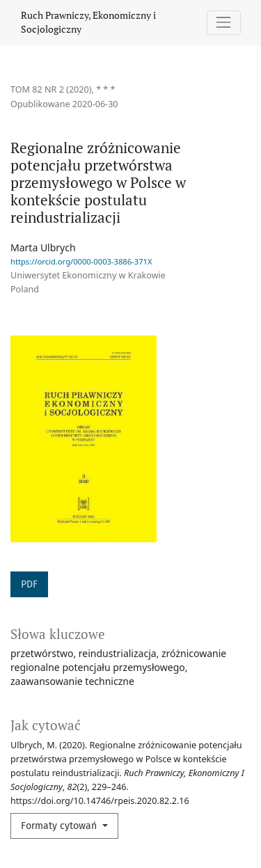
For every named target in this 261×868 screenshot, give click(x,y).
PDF (29, 584)
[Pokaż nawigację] (224, 23)
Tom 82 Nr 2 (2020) (51, 89)
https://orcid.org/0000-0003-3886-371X (81, 261)
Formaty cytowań (60, 826)
